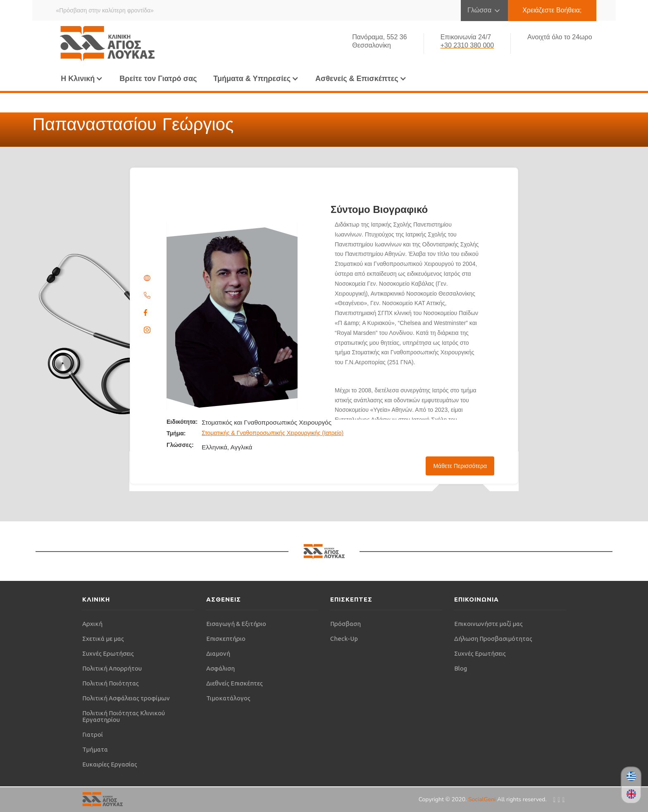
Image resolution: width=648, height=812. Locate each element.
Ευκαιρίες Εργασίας (110, 764)
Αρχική (92, 624)
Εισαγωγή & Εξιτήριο (236, 624)
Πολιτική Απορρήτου (112, 668)
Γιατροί (93, 734)
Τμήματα (95, 749)
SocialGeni (483, 799)
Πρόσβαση (345, 624)
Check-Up (344, 639)
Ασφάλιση (220, 668)
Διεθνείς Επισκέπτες (235, 683)
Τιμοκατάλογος (228, 698)
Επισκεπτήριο (226, 639)
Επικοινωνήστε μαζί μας (488, 624)
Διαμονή (218, 653)
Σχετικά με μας (103, 639)
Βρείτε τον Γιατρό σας (158, 79)
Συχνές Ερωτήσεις (108, 653)
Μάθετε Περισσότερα (460, 466)
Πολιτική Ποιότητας (111, 683)
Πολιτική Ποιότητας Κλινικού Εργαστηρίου (124, 716)
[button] (82, 79)
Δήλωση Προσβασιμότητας (493, 639)
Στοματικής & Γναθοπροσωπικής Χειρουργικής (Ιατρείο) (273, 433)
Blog (461, 668)
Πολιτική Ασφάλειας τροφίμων (126, 698)
